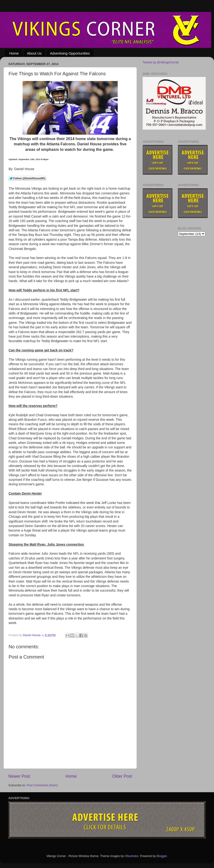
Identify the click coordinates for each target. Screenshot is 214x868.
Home (14, 53)
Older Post (122, 776)
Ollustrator (131, 856)
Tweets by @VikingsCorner (161, 62)
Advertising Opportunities (70, 53)
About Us (34, 53)
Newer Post (19, 776)
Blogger (162, 856)
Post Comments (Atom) (42, 785)
